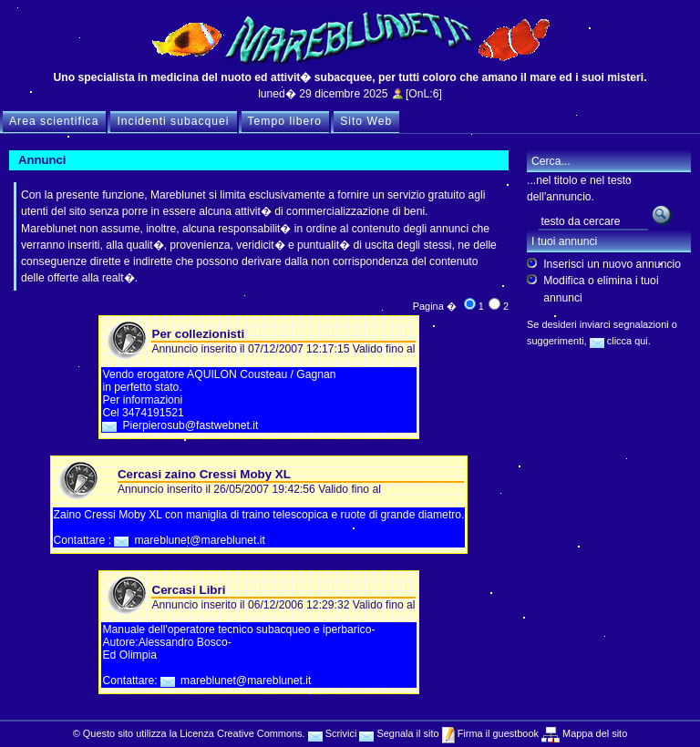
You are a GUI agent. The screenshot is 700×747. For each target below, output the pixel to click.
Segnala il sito (399, 733)
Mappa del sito (593, 733)
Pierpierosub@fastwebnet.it (190, 425)
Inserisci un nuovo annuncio (612, 264)
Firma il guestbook (497, 733)
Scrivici (333, 733)
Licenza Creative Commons (241, 733)
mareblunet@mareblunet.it (199, 540)
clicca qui (619, 341)
